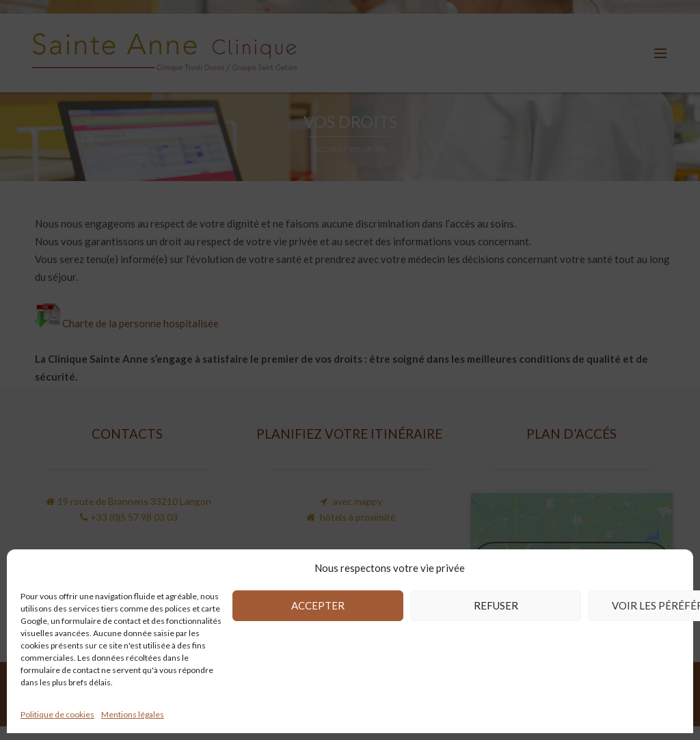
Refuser (496, 605)
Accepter (318, 605)
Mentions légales (133, 714)
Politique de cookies (57, 714)
